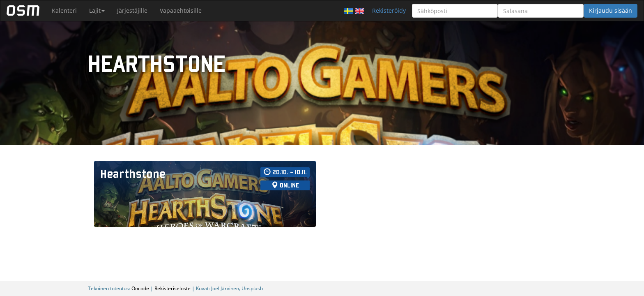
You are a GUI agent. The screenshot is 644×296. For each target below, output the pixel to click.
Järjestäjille (132, 10)
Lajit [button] (97, 10)
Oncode (140, 288)
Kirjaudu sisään (611, 10)
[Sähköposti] (455, 11)
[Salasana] (541, 11)
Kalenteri (64, 10)
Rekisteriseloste (172, 288)
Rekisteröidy (389, 10)
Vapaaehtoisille (181, 10)
